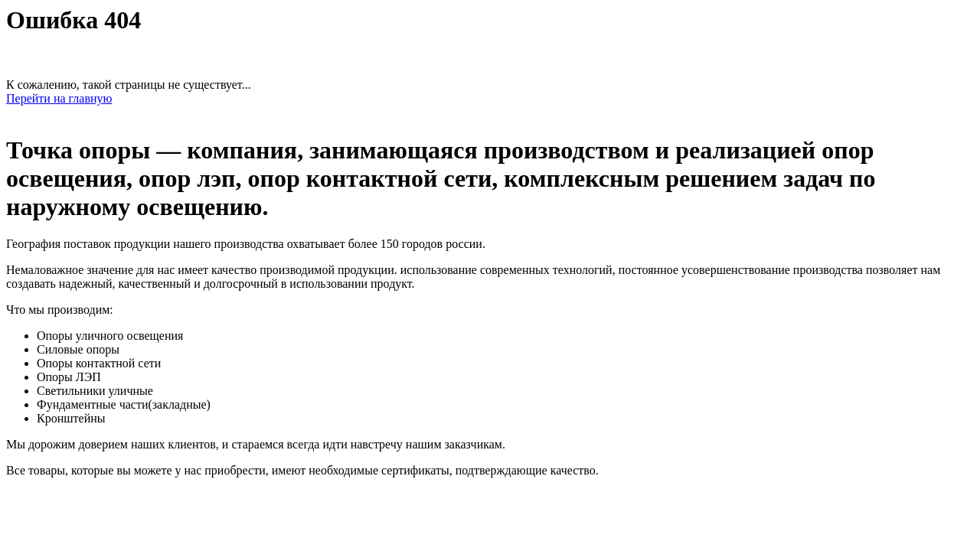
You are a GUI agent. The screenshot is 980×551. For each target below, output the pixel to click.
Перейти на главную (59, 98)
